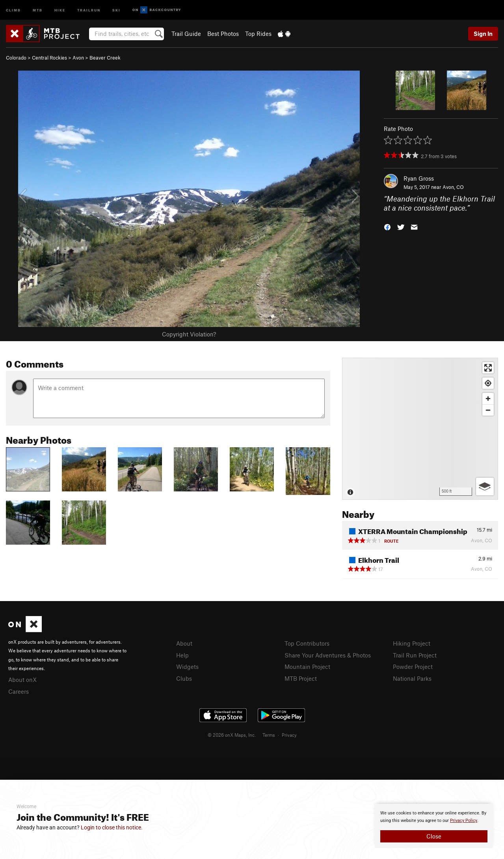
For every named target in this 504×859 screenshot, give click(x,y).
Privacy (289, 735)
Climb (13, 10)
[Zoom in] (488, 399)
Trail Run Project (415, 655)
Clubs (184, 678)
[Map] (420, 429)
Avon (78, 58)
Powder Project (413, 667)
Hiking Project (412, 643)
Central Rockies (49, 58)
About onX (22, 680)
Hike (60, 10)
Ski (116, 10)
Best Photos (223, 34)
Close (434, 836)
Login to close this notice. (112, 827)
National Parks (412, 678)
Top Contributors (307, 643)
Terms (269, 735)
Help (182, 655)
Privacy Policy (464, 821)
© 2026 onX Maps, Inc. (232, 735)
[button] (387, 226)
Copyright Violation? (189, 334)
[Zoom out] (488, 410)
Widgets (187, 667)
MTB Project (301, 678)
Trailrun (89, 10)
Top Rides (258, 34)
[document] (434, 826)
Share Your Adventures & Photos (328, 655)
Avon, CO (453, 187)
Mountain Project (307, 667)
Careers (19, 691)
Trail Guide (186, 34)
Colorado (16, 58)
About (184, 643)
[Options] (485, 486)
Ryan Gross (419, 178)
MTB (38, 10)
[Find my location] (488, 383)
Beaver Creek (105, 58)
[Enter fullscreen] (488, 368)
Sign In (483, 34)
